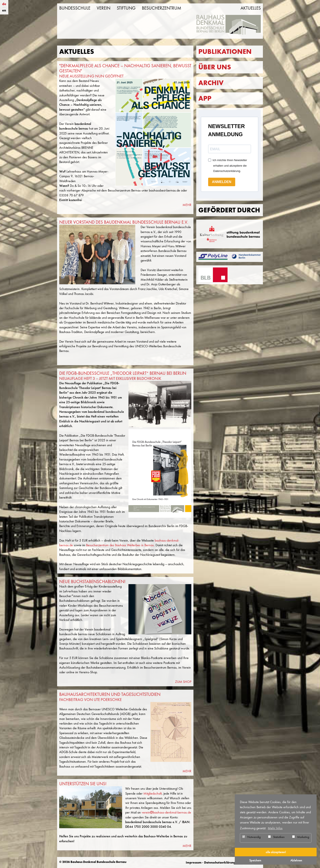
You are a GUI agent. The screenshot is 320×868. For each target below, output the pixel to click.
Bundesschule (75, 8)
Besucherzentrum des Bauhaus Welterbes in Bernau (120, 545)
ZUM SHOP (183, 682)
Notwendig (251, 837)
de (4, 4)
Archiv (211, 83)
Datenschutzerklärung (220, 862)
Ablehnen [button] (296, 860)
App (205, 98)
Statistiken (276, 837)
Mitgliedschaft (153, 793)
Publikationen (225, 52)
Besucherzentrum (161, 8)
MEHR (187, 205)
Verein (104, 8)
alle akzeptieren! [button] (276, 852)
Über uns (215, 67)
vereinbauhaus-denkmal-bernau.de (166, 812)
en (4, 10)
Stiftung (126, 8)
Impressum (194, 862)
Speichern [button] (255, 860)
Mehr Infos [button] (275, 828)
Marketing (301, 837)
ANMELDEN (222, 182)
